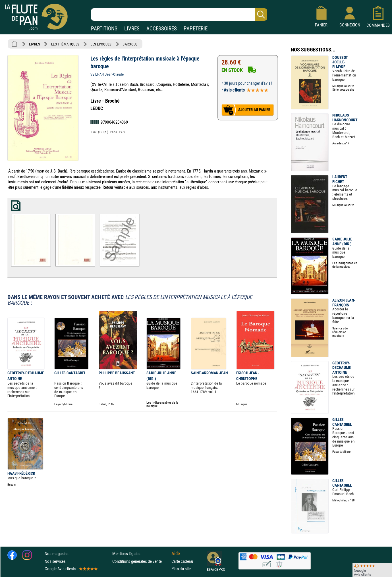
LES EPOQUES (101, 44)
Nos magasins (57, 554)
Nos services (55, 561)
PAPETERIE (196, 29)
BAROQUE (130, 44)
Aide (176, 554)
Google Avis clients (71, 569)
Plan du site (181, 569)
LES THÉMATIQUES (65, 44)
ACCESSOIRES (162, 29)
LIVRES (132, 29)
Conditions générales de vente (141, 561)
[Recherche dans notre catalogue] (179, 14)
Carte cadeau (182, 561)
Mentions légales (126, 554)
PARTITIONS (104, 29)
